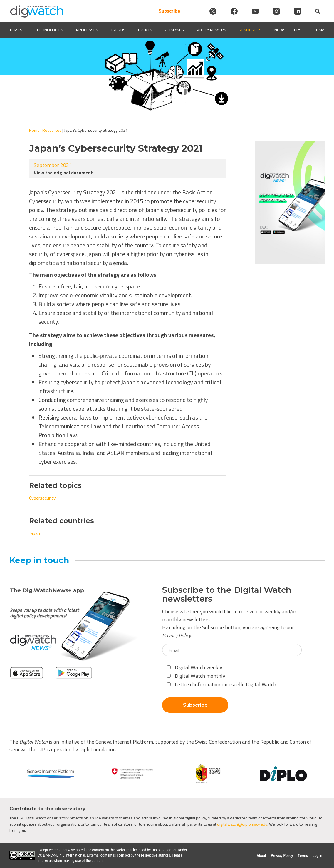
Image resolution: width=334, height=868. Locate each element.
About (261, 856)
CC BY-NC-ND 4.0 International (61, 855)
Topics (16, 30)
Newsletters (288, 30)
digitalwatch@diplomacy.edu (242, 824)
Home (34, 130)
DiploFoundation (165, 850)
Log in (317, 856)
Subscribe (169, 11)
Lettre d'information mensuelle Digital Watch (221, 684)
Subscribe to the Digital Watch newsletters (227, 595)
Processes (87, 30)
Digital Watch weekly (195, 667)
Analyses (174, 30)
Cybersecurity (42, 498)
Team (319, 30)
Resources (250, 30)
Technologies (49, 30)
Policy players (211, 30)
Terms (303, 856)
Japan (35, 533)
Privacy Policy (177, 635)
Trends (118, 30)
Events (145, 30)
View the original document (63, 173)
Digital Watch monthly (196, 676)
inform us (45, 861)
